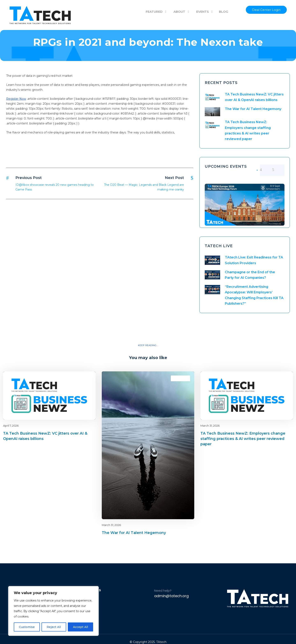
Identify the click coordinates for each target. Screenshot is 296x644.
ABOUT (179, 12)
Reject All (54, 627)
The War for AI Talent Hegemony (253, 109)
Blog (78, 378)
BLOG (224, 12)
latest (85, 378)
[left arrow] (266, 170)
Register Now (16, 99)
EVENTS (203, 12)
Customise (27, 627)
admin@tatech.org (171, 596)
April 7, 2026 (11, 426)
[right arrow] (278, 170)
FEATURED (154, 12)
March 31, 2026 (111, 525)
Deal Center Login (266, 10)
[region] (53, 611)
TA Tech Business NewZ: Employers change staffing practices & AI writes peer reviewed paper (243, 439)
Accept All (80, 627)
